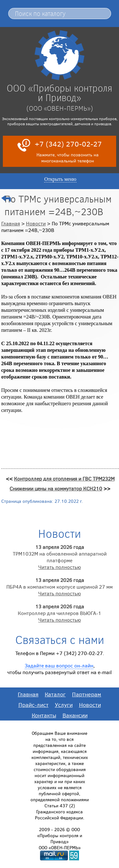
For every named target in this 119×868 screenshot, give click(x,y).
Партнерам (87, 694)
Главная (11, 223)
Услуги (64, 705)
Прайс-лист (33, 705)
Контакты (44, 715)
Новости (36, 223)
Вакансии (75, 715)
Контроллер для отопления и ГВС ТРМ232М (64, 478)
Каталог (55, 694)
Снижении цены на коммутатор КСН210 (56, 488)
